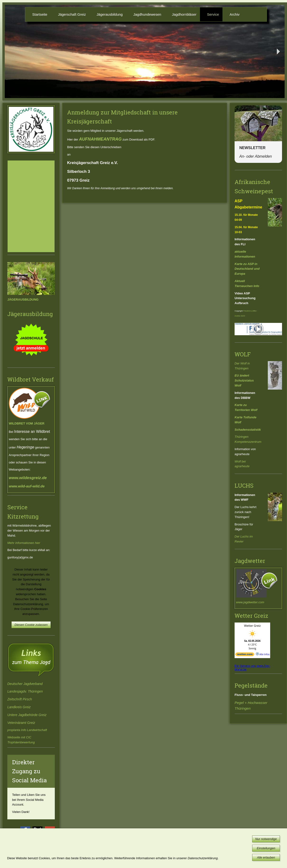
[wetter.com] (245, 655)
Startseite (40, 14)
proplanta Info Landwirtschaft (27, 730)
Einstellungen (266, 848)
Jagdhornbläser (184, 14)
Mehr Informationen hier (24, 543)
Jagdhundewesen (147, 14)
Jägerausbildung (110, 14)
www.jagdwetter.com (250, 602)
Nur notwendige (266, 839)
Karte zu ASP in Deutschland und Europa (247, 269)
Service (213, 14)
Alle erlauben (266, 857)
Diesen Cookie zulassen (31, 625)
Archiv (235, 14)
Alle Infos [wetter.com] (263, 654)
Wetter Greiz (252, 626)
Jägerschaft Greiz (72, 14)
